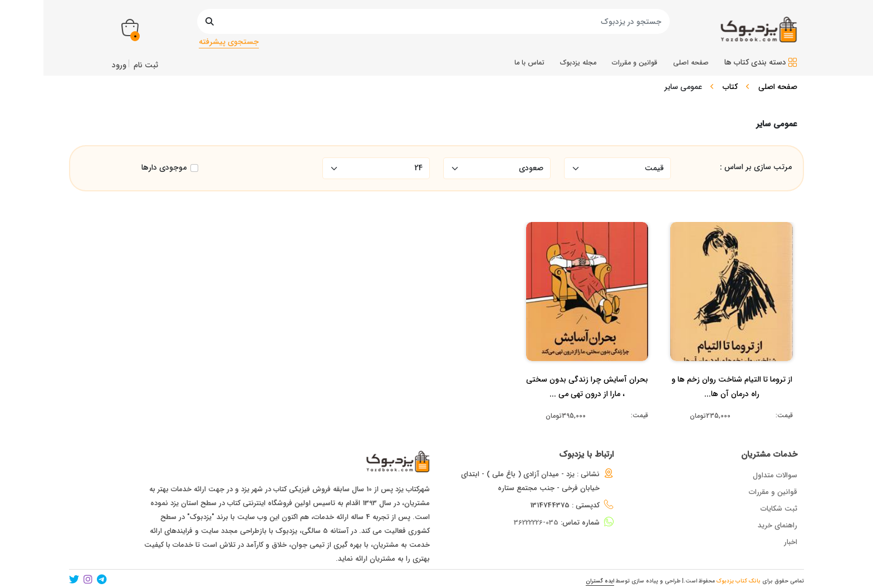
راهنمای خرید (778, 525)
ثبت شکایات (779, 509)
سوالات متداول (775, 475)
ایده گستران (600, 581)
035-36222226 (536, 523)
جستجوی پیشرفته (229, 42)
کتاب (730, 87)
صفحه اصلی (778, 87)
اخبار (791, 542)
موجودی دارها (164, 168)
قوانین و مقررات (773, 492)
